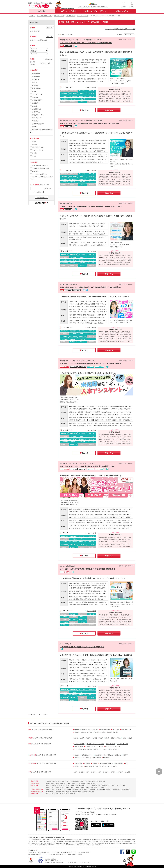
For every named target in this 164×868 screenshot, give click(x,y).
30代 (88, 772)
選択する (49, 27)
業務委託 (35, 153)
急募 (126, 764)
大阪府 (82, 738)
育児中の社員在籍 (101, 766)
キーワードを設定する (37, 192)
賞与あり (95, 764)
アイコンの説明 (91, 88)
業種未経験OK (36, 76)
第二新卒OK (36, 79)
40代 (100, 772)
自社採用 (80, 854)
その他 (34, 156)
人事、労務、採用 (86, 781)
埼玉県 (88, 738)
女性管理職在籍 (37, 109)
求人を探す (42, 11)
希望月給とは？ (49, 59)
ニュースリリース (76, 852)
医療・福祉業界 (110, 744)
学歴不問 (35, 82)
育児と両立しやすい (38, 115)
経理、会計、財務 (126, 730)
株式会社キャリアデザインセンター (45, 854)
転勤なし (35, 91)
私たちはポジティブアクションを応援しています (79, 862)
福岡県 (107, 738)
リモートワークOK (37, 94)
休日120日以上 (36, 112)
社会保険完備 (78, 764)
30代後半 (106, 772)
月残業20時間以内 (37, 100)
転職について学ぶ (122, 11)
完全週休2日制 (119, 764)
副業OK (34, 127)
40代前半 (113, 772)
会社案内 (70, 854)
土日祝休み (35, 97)
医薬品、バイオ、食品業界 (113, 747)
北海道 (124, 738)
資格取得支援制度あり (38, 124)
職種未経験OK (36, 73)
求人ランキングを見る (69, 11)
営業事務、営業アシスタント (90, 730)
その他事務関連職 (105, 730)
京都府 (113, 738)
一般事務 (77, 730)
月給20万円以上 (79, 766)
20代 (76, 772)
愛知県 (130, 738)
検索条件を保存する (42, 197)
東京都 (76, 738)
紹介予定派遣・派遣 (38, 147)
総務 (118, 730)
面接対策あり (36, 171)
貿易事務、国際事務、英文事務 (83, 732)
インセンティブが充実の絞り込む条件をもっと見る (120, 29)
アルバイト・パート (38, 150)
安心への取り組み (42, 852)
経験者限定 (35, 85)
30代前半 (94, 772)
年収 (34, 64)
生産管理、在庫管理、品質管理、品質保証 (106, 732)
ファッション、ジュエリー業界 (94, 747)
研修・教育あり (37, 88)
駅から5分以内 (90, 766)
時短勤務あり (36, 121)
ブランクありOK (37, 118)
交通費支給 (87, 764)
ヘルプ (80, 7)
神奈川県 (95, 738)
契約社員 (35, 144)
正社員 (34, 141)
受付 (113, 730)
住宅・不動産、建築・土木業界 (83, 749)
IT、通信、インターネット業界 (95, 744)
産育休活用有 (36, 103)
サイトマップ (86, 7)
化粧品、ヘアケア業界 (100, 749)
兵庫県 (119, 738)
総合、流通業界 (79, 747)
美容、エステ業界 (114, 749)
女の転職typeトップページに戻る (39, 715)
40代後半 (120, 772)
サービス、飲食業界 (123, 744)
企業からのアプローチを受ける (95, 11)
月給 (34, 62)
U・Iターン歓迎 (112, 766)
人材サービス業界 (79, 744)
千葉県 (101, 738)
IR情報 (75, 854)
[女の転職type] (32, 854)
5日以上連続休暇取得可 (106, 764)
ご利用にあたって (33, 852)
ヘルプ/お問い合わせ (86, 852)
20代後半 (82, 772)
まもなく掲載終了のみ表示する (41, 168)
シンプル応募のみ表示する (40, 174)
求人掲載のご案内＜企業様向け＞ (99, 7)
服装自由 (35, 106)
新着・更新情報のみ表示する (40, 165)
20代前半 (127, 772)
